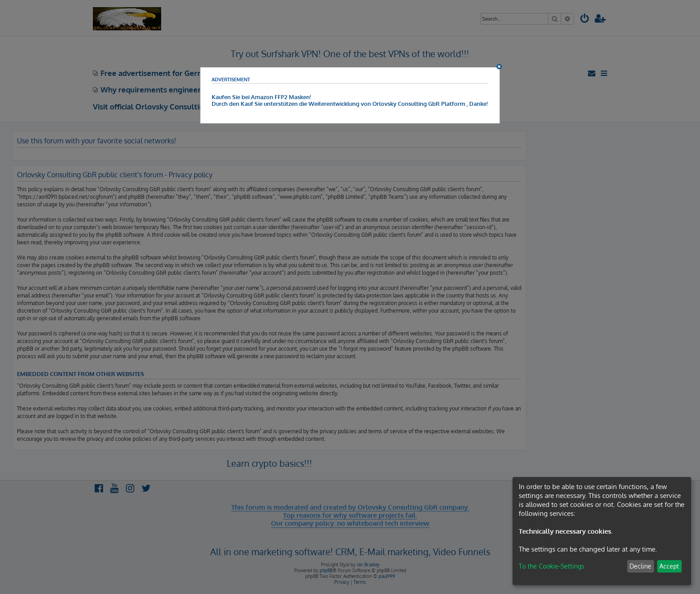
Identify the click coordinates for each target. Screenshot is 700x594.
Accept (669, 566)
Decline (640, 566)
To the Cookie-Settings (552, 566)
